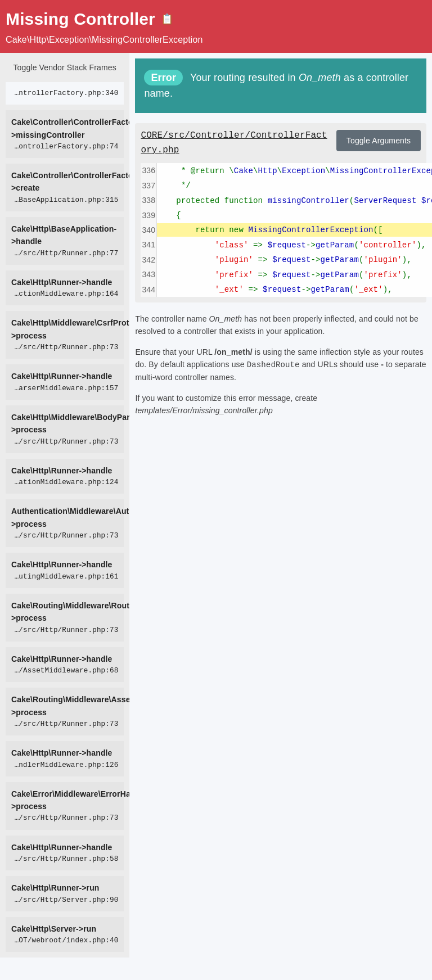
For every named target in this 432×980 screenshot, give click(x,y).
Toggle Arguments (379, 141)
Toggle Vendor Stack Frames (64, 67)
